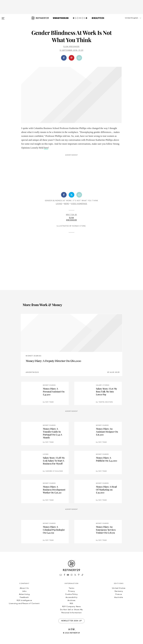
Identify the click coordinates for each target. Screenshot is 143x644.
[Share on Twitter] (71, 195)
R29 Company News (71, 607)
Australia (119, 597)
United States (119, 588)
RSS (71, 604)
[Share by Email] (79, 58)
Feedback (24, 597)
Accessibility (71, 597)
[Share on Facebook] (64, 58)
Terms (71, 588)
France (119, 594)
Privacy (72, 591)
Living (59, 204)
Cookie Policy (71, 594)
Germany (119, 591)
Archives (71, 600)
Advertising (24, 594)
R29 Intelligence (24, 600)
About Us (24, 588)
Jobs (24, 591)
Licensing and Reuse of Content (24, 604)
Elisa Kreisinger (71, 47)
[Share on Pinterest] (71, 58)
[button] (129, 21)
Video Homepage (79, 204)
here (46, 148)
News (67, 204)
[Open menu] (3, 17)
